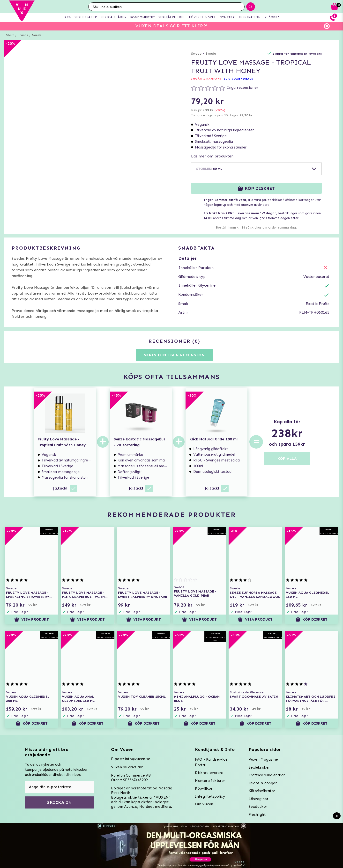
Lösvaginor (258, 799)
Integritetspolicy (210, 796)
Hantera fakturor (210, 781)
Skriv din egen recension (174, 355)
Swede (37, 35)
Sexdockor (258, 807)
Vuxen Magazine (263, 759)
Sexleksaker (259, 767)
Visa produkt (32, 619)
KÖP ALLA (287, 458)
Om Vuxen (204, 804)
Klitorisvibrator (262, 791)
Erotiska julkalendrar (267, 775)
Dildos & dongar (263, 783)
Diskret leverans (209, 773)
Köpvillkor (204, 788)
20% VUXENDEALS (238, 79)
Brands (23, 35)
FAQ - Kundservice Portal (211, 762)
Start (10, 35)
